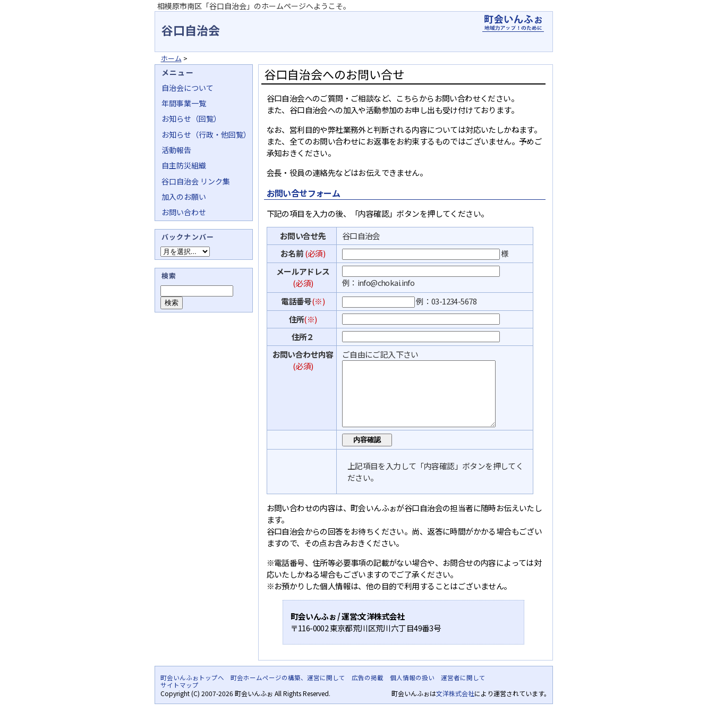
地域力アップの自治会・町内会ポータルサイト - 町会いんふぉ (513, 23)
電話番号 (296, 301)
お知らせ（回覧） (191, 118)
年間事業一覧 (184, 103)
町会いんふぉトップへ (192, 690)
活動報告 (176, 150)
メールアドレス (303, 271)
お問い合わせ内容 (303, 354)
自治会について (188, 88)
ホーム (171, 58)
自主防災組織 (184, 165)
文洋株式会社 (455, 706)
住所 (297, 319)
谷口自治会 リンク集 (196, 181)
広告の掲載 (368, 690)
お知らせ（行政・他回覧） (206, 134)
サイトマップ (180, 698)
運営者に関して (463, 690)
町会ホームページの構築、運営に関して (288, 690)
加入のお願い (184, 197)
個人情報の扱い (412, 690)
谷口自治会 (191, 30)
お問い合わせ (184, 212)
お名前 (292, 253)
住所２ (303, 337)
